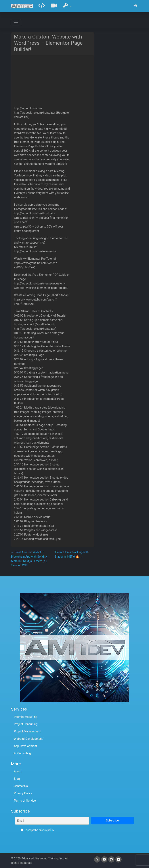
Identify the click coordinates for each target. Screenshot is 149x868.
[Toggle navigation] (16, 23)
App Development (25, 746)
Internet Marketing (26, 717)
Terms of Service (25, 801)
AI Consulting (22, 753)
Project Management (27, 731)
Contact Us (21, 786)
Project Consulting (26, 724)
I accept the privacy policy (38, 830)
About (18, 771)
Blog (17, 779)
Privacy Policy (23, 793)
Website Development (28, 739)
